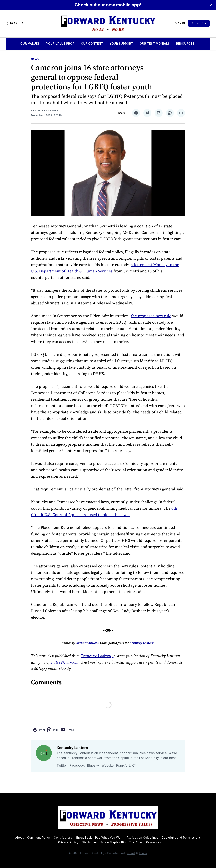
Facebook (77, 765)
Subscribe (199, 23)
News (35, 59)
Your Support (121, 44)
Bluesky (93, 765)
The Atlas (136, 842)
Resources (185, 44)
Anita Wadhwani (87, 643)
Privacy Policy (68, 842)
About (20, 837)
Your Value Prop (60, 44)
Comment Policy (39, 837)
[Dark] (12, 23)
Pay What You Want (109, 837)
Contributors (63, 837)
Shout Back (84, 837)
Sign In (180, 23)
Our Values (30, 44)
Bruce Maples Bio (113, 842)
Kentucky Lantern (45, 111)
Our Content (92, 44)
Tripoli (143, 853)
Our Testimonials (155, 44)
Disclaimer (89, 842)
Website (107, 765)
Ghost (131, 853)
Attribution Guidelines (143, 837)
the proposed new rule (151, 316)
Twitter (62, 765)
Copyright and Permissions (181, 837)
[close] (211, 5)
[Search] (22, 23)
